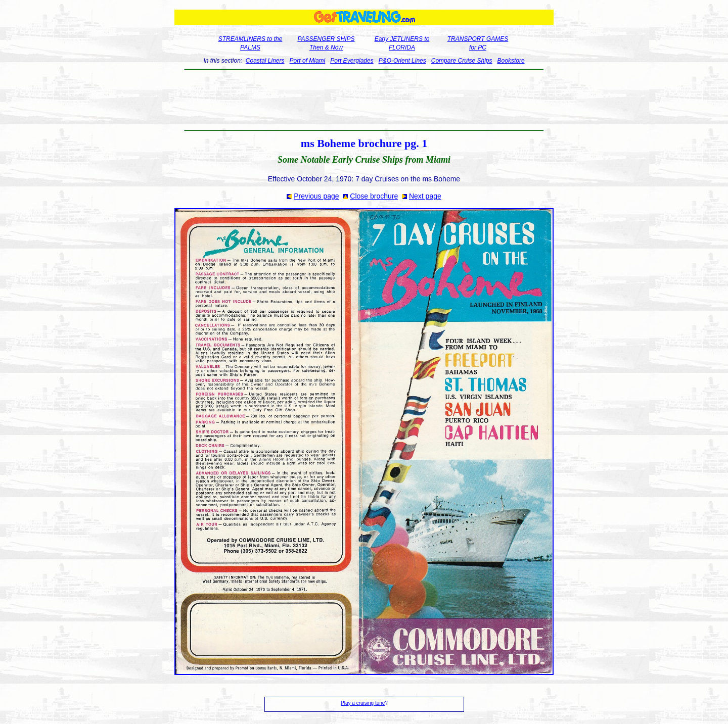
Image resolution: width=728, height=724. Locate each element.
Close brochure (374, 196)
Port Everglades (352, 61)
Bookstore (511, 61)
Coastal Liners (265, 61)
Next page (425, 196)
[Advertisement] (364, 100)
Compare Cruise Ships (462, 61)
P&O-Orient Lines (402, 61)
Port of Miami (308, 61)
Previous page (316, 196)
